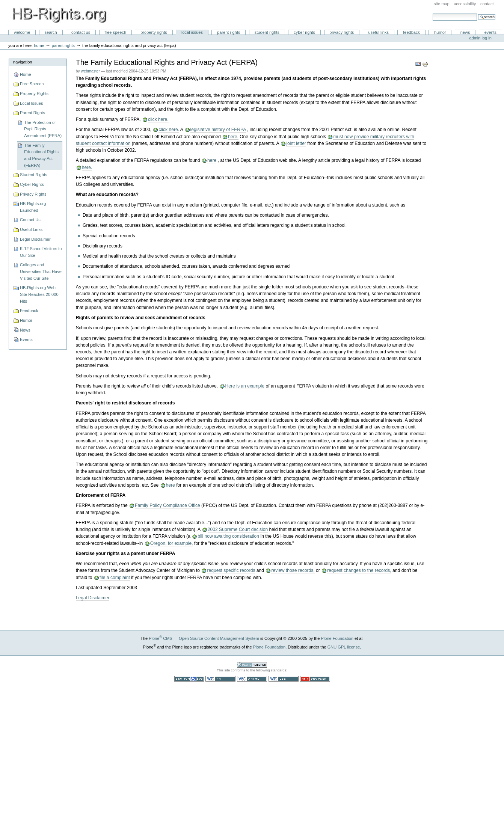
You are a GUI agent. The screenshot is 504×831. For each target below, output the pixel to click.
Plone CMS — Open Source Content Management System (204, 638)
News (465, 32)
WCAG (220, 679)
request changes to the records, (359, 570)
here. (233, 137)
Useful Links (378, 32)
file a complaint (115, 578)
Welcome (22, 32)
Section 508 (189, 679)
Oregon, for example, (172, 543)
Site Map (442, 4)
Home (39, 45)
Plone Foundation (337, 638)
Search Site (432, 13)
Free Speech (115, 32)
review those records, (293, 570)
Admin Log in (480, 38)
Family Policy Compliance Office (167, 505)
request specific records (231, 570)
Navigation (23, 62)
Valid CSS (284, 679)
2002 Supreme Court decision (238, 529)
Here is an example (245, 386)
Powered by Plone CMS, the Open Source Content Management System (252, 665)
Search (51, 32)
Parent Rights (229, 32)
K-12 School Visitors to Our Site (41, 252)
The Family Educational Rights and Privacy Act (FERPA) (41, 155)
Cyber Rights (304, 32)
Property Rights (154, 32)
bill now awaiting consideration (228, 536)
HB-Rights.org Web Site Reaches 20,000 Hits (39, 294)
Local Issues (192, 32)
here (212, 160)
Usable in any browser (315, 679)
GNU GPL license (344, 647)
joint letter (296, 143)
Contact (487, 4)
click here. (158, 119)
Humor (440, 32)
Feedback (411, 32)
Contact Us (81, 32)
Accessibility (465, 4)
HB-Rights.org (59, 15)
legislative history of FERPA (218, 130)
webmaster (91, 71)
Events (491, 32)
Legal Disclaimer (35, 239)
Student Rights (267, 32)
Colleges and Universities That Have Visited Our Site (41, 271)
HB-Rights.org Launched (33, 207)
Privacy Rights (342, 32)
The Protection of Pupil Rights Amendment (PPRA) (43, 129)
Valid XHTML (252, 679)
